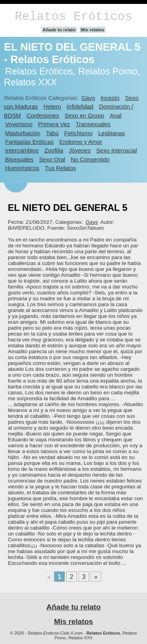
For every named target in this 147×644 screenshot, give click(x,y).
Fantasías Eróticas (29, 142)
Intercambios (22, 150)
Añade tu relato (59, 30)
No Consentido (90, 159)
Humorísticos (22, 168)
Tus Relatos (61, 168)
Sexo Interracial (116, 150)
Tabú (52, 133)
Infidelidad (80, 106)
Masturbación (23, 133)
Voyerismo (19, 124)
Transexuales (93, 124)
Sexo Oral (52, 159)
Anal (116, 115)
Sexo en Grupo (84, 115)
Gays (88, 98)
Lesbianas (111, 133)
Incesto (110, 98)
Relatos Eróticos (73, 17)
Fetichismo (78, 133)
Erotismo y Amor (81, 142)
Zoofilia (54, 150)
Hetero (52, 106)
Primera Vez (54, 124)
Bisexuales (19, 159)
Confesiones (43, 115)
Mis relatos (93, 30)
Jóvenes (80, 150)
